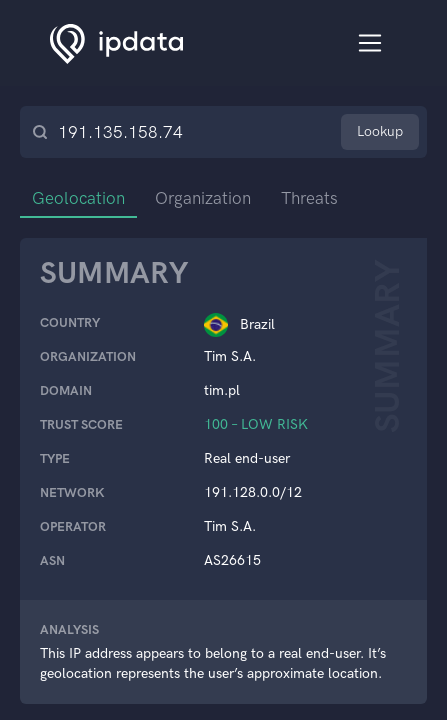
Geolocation (78, 198)
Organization (203, 198)
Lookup (380, 131)
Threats (309, 198)
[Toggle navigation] (370, 43)
